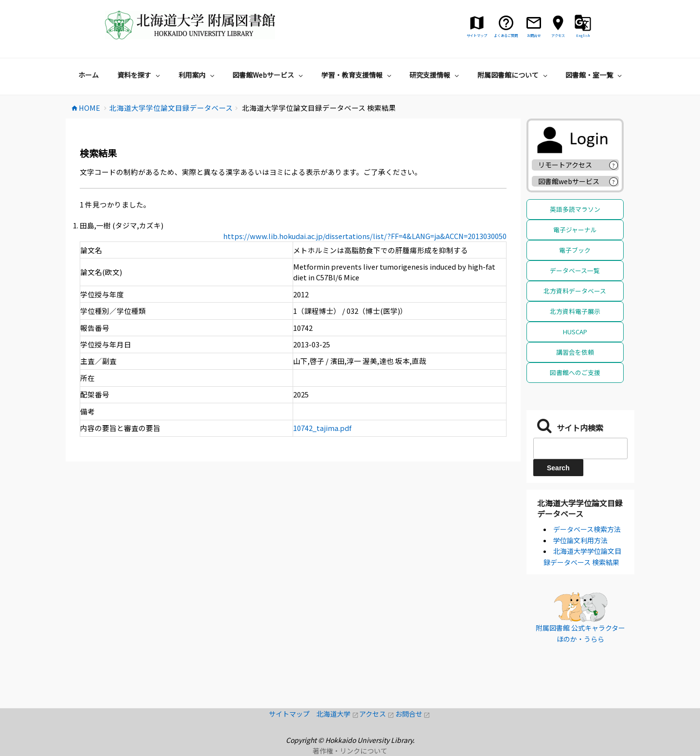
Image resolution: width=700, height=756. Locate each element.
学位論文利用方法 (580, 540)
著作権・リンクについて (350, 751)
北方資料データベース (575, 291)
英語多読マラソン (575, 209)
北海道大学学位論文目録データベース (580, 508)
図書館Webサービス (269, 75)
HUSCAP (575, 332)
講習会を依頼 (575, 352)
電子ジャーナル (575, 230)
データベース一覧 (575, 270)
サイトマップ (293, 714)
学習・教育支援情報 (358, 75)
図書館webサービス (569, 181)
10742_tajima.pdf (322, 428)
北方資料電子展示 (575, 311)
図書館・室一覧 (595, 75)
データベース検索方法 (587, 529)
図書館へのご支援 (575, 372)
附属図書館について (514, 75)
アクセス (377, 714)
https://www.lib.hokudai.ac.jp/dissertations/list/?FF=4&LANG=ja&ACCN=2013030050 (365, 236)
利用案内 (198, 75)
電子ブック (575, 250)
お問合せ (413, 714)
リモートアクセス (565, 165)
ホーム (88, 75)
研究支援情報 (435, 75)
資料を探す (140, 75)
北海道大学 (338, 714)
